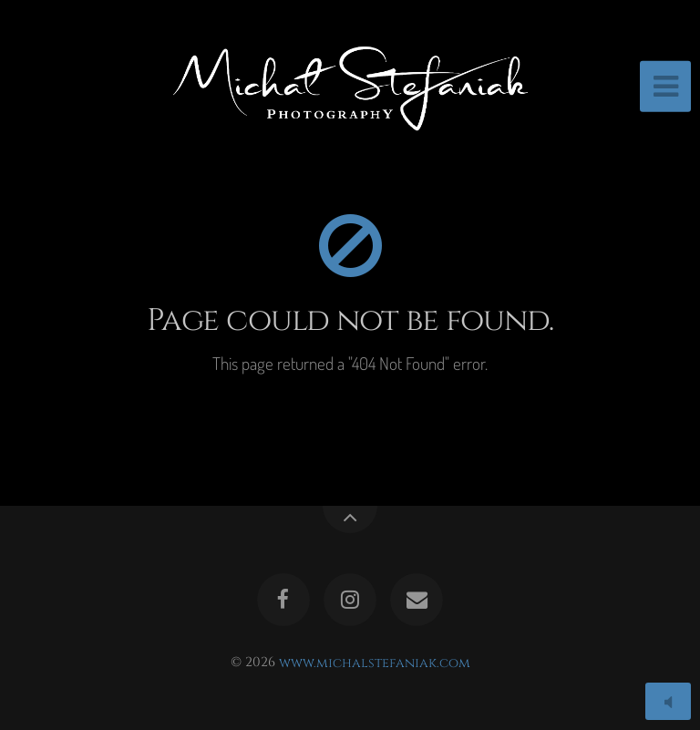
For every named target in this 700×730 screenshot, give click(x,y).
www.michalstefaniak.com (375, 662)
